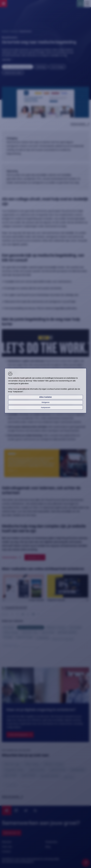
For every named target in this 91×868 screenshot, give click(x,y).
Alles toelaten (45, 397)
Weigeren (45, 402)
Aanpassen (46, 407)
